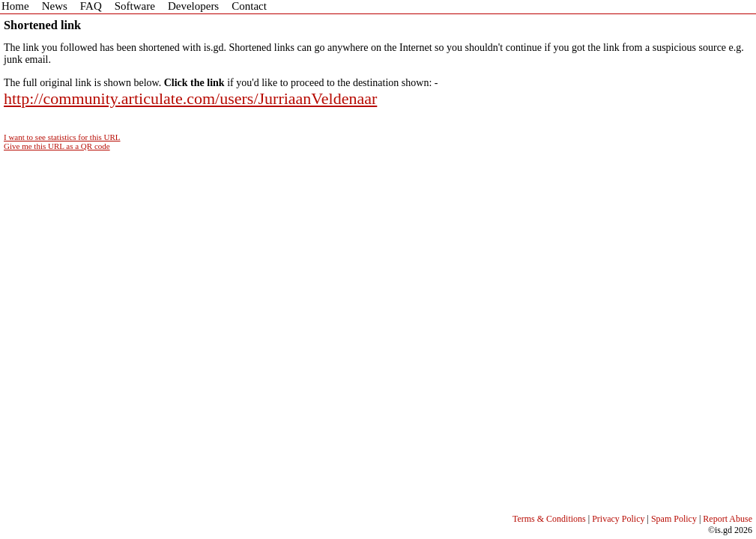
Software (135, 6)
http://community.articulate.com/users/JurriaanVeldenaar (190, 98)
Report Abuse (728, 519)
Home (15, 6)
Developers (193, 6)
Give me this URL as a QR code (57, 146)
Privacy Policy (618, 519)
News (55, 6)
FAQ (91, 6)
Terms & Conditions (549, 519)
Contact (249, 6)
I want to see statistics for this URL (62, 137)
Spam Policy (674, 519)
